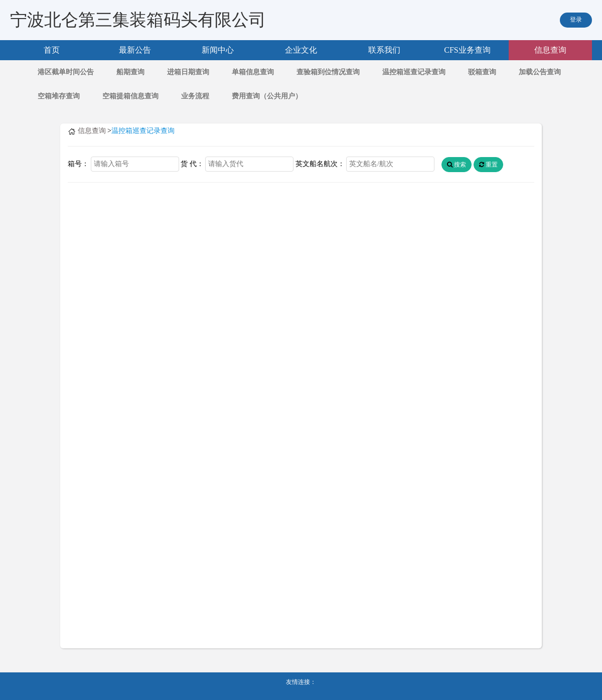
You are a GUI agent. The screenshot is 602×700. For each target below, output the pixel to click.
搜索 (457, 165)
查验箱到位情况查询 (328, 72)
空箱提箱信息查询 (130, 96)
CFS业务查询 (467, 50)
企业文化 (301, 50)
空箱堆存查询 (59, 96)
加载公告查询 (540, 72)
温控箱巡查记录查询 (414, 72)
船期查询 (130, 72)
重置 (488, 165)
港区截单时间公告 (66, 72)
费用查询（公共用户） (267, 96)
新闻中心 (218, 50)
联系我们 (384, 50)
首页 (52, 50)
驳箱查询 (482, 72)
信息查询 (550, 50)
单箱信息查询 (253, 72)
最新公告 (135, 50)
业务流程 (195, 96)
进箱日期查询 (188, 72)
